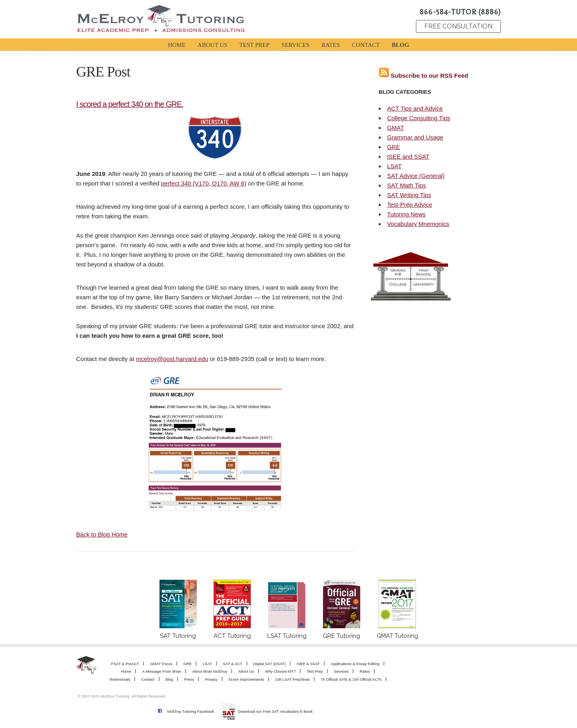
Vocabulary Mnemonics (418, 224)
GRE (394, 147)
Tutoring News (406, 214)
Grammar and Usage (415, 137)
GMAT (395, 128)
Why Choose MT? (280, 671)
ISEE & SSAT (308, 664)
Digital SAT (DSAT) (269, 664)
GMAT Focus (161, 664)
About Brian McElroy (210, 671)
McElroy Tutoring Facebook (191, 711)
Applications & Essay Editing (355, 664)
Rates (364, 671)
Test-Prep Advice (410, 205)
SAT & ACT (232, 664)
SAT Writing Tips (409, 195)
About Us (246, 671)
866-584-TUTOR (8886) (460, 12)
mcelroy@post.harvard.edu (172, 359)
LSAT (394, 166)
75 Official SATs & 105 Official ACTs (351, 679)
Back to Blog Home (102, 534)
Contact (148, 679)
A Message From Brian (162, 671)
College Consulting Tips (419, 118)
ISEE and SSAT (408, 156)
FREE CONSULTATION (458, 26)
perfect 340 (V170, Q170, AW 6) (204, 183)
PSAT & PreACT (125, 664)
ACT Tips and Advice (415, 108)
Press (189, 679)
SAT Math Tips (407, 185)
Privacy (211, 679)
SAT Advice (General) (416, 176)
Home (126, 671)
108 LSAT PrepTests (292, 679)
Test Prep (315, 671)
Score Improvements (246, 679)
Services (341, 671)
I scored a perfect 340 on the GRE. (130, 104)
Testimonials (120, 679)
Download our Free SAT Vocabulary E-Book (275, 711)
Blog (169, 679)
